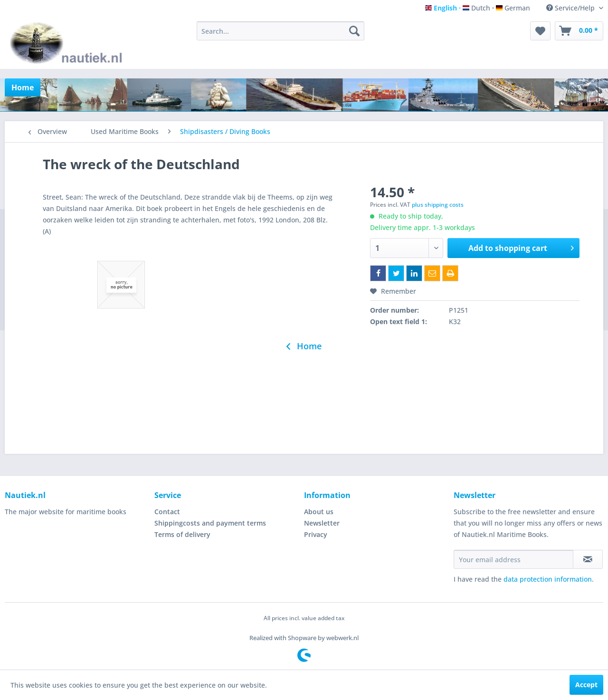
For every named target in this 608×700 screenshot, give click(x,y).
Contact (167, 512)
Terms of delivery (182, 534)
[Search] (354, 31)
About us (319, 512)
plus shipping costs (438, 205)
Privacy (316, 534)
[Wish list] (540, 31)
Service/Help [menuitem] (571, 8)
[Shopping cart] (579, 31)
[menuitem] (280, 31)
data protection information (548, 579)
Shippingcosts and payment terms (210, 523)
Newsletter (322, 523)
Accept (586, 685)
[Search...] (280, 31)
